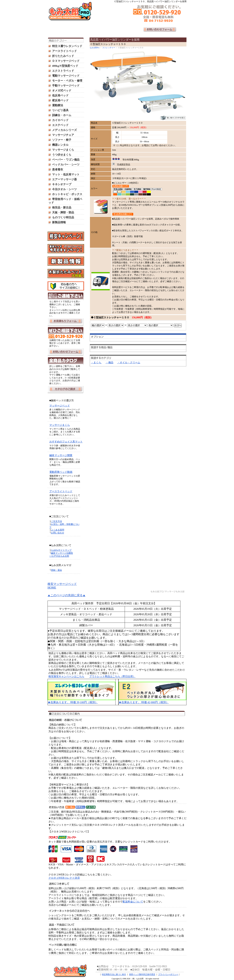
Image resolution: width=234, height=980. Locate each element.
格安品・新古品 (62, 208)
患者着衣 (58, 169)
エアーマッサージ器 (64, 179)
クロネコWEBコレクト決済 (64, 878)
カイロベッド (60, 120)
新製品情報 (59, 222)
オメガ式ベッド (62, 91)
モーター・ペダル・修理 (67, 81)
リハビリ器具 (60, 110)
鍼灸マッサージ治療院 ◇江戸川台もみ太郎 (61, 555)
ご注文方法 (56, 521)
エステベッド (60, 125)
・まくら (96, 362)
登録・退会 (56, 570)
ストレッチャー (109, 48)
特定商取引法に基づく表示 (114, 974)
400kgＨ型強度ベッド (65, 66)
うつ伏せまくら (62, 155)
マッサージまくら (63, 150)
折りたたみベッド (63, 56)
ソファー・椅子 (62, 140)
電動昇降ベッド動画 (61, 472)
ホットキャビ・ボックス (67, 194)
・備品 (110, 362)
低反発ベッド (60, 95)
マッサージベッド (60, 406)
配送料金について (133, 902)
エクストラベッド (63, 71)
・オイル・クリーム (129, 362)
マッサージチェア (63, 135)
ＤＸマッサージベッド (66, 61)
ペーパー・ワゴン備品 (66, 160)
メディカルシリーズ (64, 130)
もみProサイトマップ (61, 550)
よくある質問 (58, 530)
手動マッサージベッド (66, 86)
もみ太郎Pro (95, 48)
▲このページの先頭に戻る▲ (67, 595)
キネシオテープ (62, 184)
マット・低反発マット (66, 174)
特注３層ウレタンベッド (67, 46)
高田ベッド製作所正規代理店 (142, 974)
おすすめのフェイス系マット (66, 442)
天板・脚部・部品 (63, 212)
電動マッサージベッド (66, 76)
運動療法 (58, 105)
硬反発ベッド (60, 100)
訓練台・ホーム (62, 115)
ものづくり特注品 (63, 217)
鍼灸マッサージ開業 (61, 455)
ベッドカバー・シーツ (66, 165)
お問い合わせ (58, 533)
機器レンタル (60, 145)
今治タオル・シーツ (64, 189)
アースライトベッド (64, 51)
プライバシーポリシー (168, 974)
